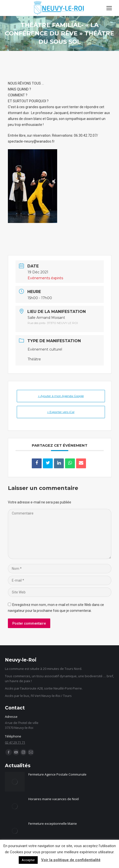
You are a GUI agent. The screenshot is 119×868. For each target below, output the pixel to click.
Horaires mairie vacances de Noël (54, 799)
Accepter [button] (28, 860)
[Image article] (15, 782)
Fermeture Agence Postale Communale (57, 774)
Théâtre (34, 359)
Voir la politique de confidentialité (71, 860)
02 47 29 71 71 (15, 742)
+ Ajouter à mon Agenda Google (61, 396)
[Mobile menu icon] (109, 8)
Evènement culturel (45, 349)
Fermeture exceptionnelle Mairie (53, 824)
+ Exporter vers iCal (61, 412)
